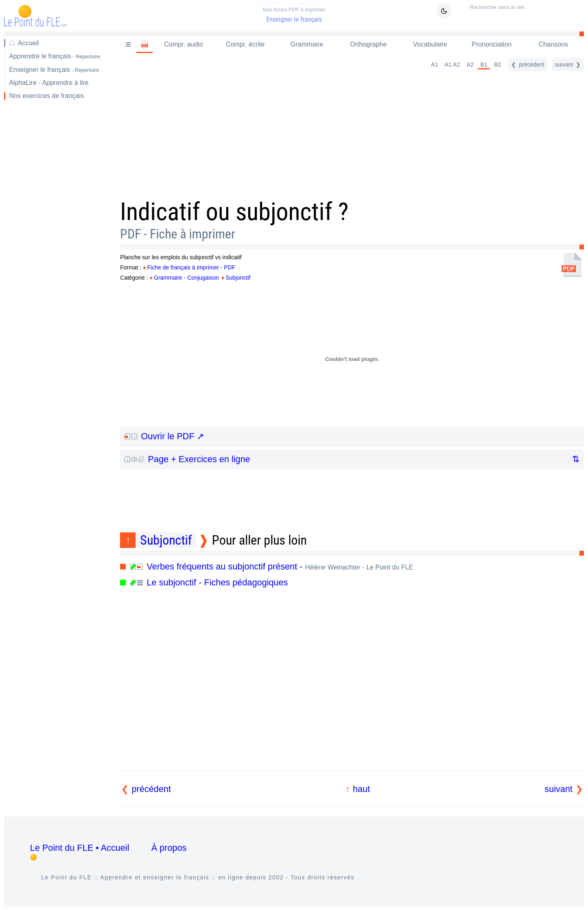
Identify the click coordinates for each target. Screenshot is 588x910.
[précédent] (528, 65)
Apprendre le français (55, 56)
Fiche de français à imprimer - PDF (192, 267)
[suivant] (568, 65)
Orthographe (368, 44)
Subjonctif (238, 278)
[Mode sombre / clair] (444, 11)
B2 (498, 65)
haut (361, 789)
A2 (470, 65)
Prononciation (492, 44)
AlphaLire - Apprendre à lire (49, 83)
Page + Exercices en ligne (187, 459)
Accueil (28, 43)
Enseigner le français (294, 15)
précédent (151, 789)
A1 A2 (452, 65)
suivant (559, 789)
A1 (434, 65)
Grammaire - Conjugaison (186, 278)
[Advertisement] (56, 238)
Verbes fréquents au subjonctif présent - (272, 566)
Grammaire (307, 44)
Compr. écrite (245, 44)
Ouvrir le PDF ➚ (164, 436)
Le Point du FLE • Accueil (80, 848)
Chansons (553, 44)
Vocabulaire (430, 44)
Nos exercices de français (46, 96)
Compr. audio (184, 44)
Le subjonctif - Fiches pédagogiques (209, 582)
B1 (484, 65)
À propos (169, 848)
